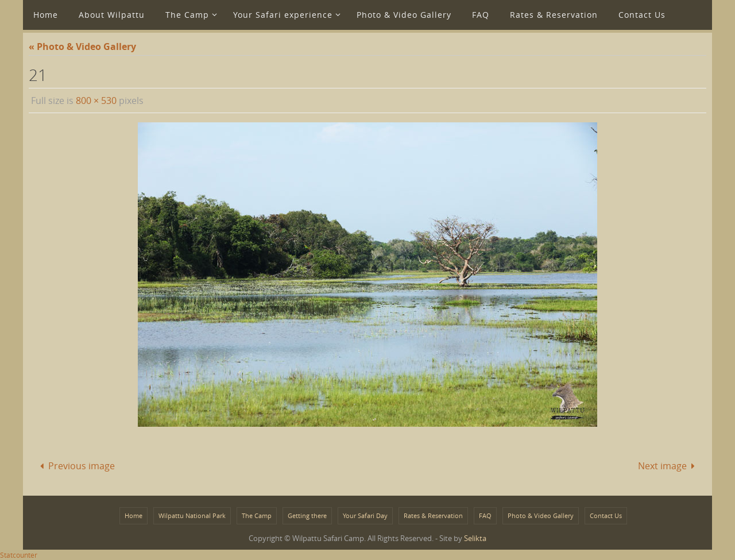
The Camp (257, 515)
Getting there (307, 515)
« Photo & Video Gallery (82, 47)
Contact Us (606, 515)
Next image (669, 466)
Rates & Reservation (433, 515)
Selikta (475, 538)
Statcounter (19, 555)
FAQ (485, 515)
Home (134, 515)
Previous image (75, 466)
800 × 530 (96, 101)
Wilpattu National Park (192, 515)
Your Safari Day (365, 515)
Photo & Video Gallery (541, 515)
